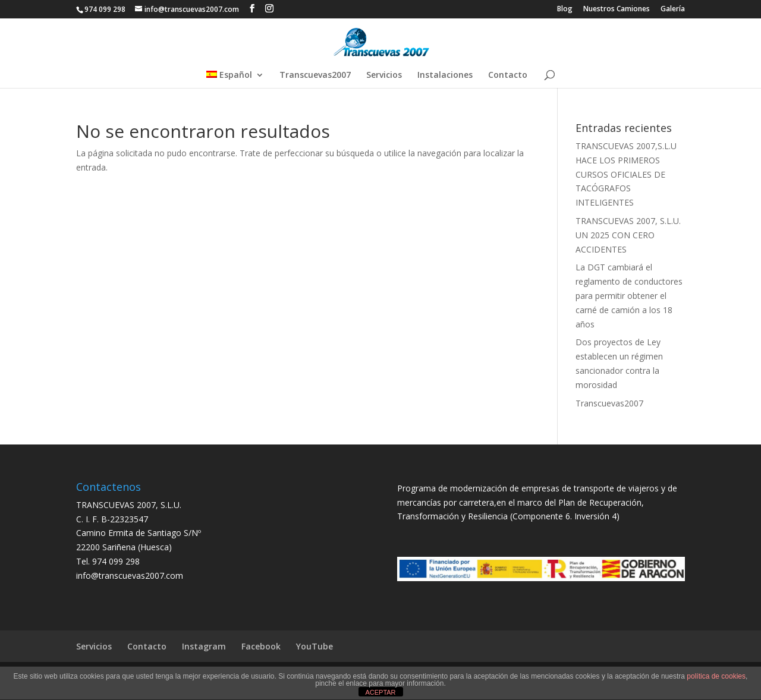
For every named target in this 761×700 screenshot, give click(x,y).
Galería (673, 10)
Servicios (384, 75)
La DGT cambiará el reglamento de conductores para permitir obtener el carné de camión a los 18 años (629, 295)
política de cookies (716, 676)
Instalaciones (445, 75)
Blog (565, 10)
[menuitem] (235, 79)
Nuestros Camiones (617, 10)
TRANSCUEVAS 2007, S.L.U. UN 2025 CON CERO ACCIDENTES (628, 235)
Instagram (204, 646)
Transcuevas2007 (315, 75)
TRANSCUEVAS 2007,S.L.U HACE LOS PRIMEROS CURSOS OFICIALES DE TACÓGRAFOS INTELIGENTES (626, 174)
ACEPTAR (380, 692)
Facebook (261, 646)
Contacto (508, 75)
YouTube (315, 646)
